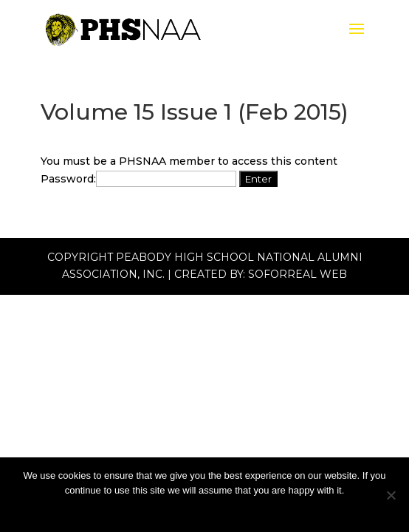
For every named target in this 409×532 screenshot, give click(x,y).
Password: (138, 179)
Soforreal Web (298, 274)
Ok (205, 509)
